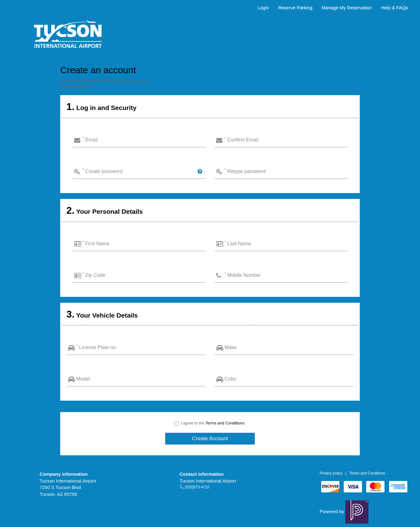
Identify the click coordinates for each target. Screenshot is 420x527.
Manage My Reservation (347, 8)
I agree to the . (210, 423)
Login (263, 8)
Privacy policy (331, 473)
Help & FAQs (395, 8)
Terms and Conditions (225, 423)
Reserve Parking (295, 8)
